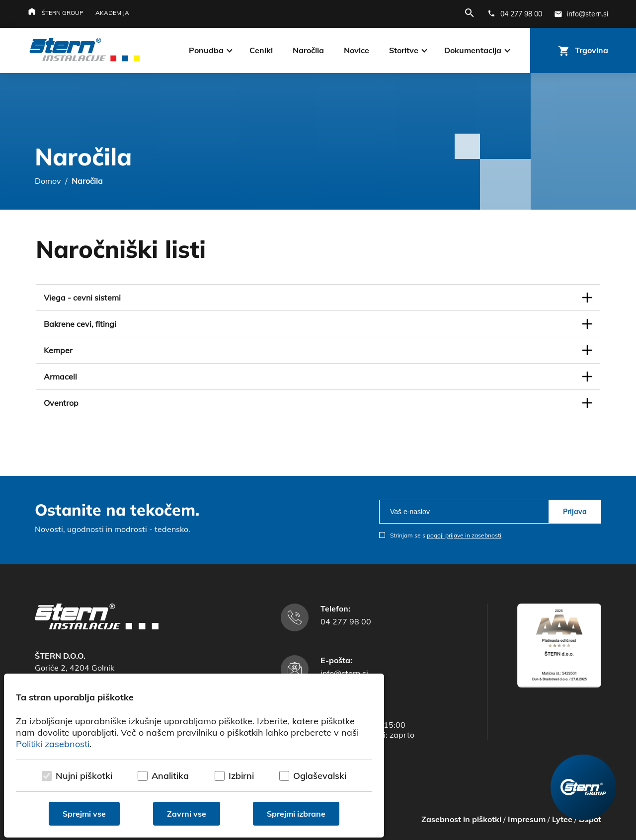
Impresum (527, 819)
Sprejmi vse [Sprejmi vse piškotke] (84, 814)
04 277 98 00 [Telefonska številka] (346, 621)
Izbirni (241, 776)
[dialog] (194, 756)
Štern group (63, 13)
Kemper (58, 350)
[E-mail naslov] (581, 14)
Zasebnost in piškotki (461, 819)
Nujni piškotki (84, 776)
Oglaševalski (320, 776)
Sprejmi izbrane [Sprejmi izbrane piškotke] (296, 814)
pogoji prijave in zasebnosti (464, 535)
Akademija (112, 13)
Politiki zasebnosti (53, 744)
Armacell (60, 377)
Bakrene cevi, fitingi (80, 324)
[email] (464, 512)
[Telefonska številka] (515, 14)
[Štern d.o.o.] (85, 51)
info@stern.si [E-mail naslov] (344, 673)
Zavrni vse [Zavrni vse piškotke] (187, 814)
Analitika (170, 776)
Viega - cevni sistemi (82, 298)
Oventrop (61, 403)
